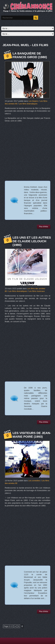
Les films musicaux (37, 291)
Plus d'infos (44, 227)
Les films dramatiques (28, 104)
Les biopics (33, 101)
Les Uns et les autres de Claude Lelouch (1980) (32, 241)
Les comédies (34, 481)
